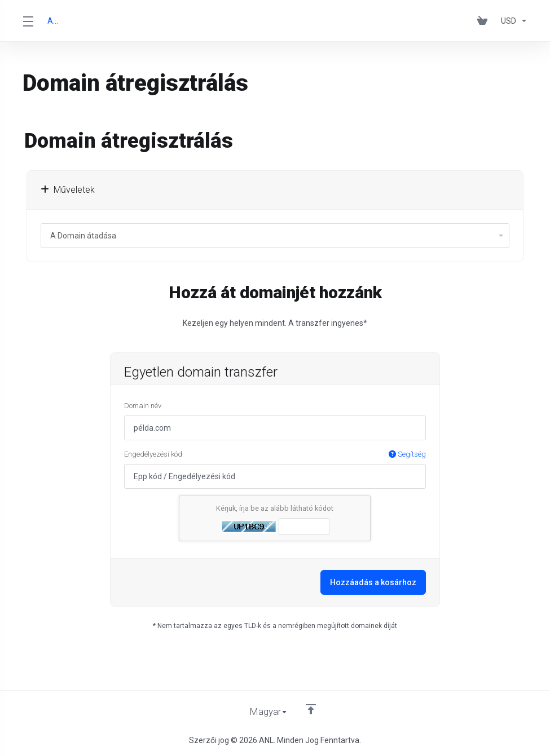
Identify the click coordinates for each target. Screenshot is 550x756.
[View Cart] (485, 21)
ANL (54, 21)
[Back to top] (311, 709)
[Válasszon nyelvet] (261, 712)
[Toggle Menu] (28, 21)
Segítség (407, 454)
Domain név (143, 406)
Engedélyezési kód (275, 454)
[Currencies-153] (512, 21)
